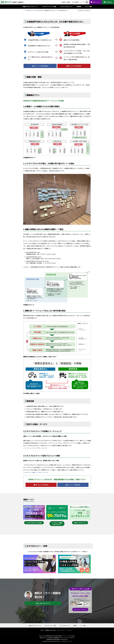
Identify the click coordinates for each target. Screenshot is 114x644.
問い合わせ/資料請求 (74, 66)
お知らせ (42, 630)
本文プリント (88, 10)
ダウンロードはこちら (80, 610)
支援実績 (75, 625)
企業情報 (63, 2)
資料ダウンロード (97, 2)
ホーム (24, 10)
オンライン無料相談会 (40, 66)
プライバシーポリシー (61, 630)
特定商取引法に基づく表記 (50, 630)
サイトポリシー (70, 630)
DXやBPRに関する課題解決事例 (38, 10)
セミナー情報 (83, 625)
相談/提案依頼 (109, 2)
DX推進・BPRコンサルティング (35, 625)
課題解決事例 (29, 10)
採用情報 (68, 2)
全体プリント (82, 10)
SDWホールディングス (67, 641)
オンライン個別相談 (73, 485)
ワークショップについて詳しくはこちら (36, 448)
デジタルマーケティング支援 (50, 625)
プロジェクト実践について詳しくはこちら (36, 472)
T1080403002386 (64, 639)
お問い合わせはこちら (43, 603)
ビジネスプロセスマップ (64, 625)
